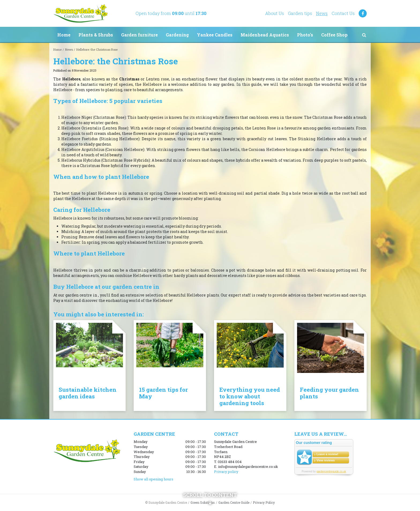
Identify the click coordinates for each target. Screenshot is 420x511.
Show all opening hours (153, 479)
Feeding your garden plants (329, 393)
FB (363, 13)
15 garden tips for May (163, 393)
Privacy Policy (264, 502)
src (364, 35)
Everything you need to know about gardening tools (250, 396)
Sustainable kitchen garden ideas (88, 393)
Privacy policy (226, 472)
